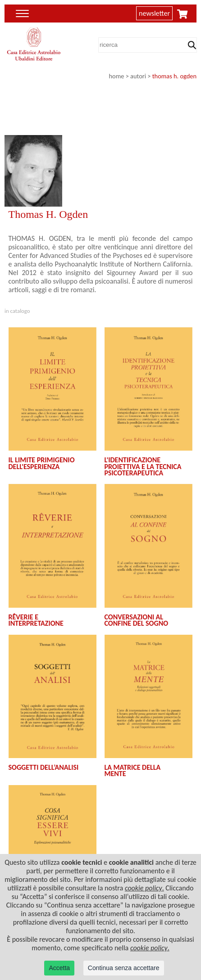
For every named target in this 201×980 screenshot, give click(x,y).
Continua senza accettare (124, 968)
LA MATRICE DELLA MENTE (133, 770)
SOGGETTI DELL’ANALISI (44, 767)
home (117, 76)
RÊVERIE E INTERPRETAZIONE (36, 620)
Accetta (59, 968)
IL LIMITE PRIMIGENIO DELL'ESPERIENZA (42, 463)
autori (138, 76)
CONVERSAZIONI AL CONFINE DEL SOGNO (137, 620)
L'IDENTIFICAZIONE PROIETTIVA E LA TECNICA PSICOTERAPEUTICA (143, 466)
